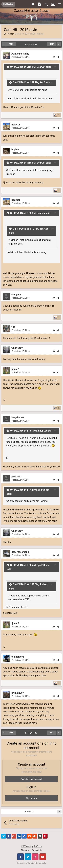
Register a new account (32, 779)
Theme (25, 850)
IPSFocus (38, 846)
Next (52, 44)
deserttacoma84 (20, 552)
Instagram (35, 857)
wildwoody (17, 348)
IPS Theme (26, 846)
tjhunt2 (15, 369)
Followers (29, 812)
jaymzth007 (18, 693)
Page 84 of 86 (32, 44)
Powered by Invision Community (32, 863)
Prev (11, 44)
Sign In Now (31, 798)
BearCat (16, 125)
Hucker (10, 34)
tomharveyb (18, 657)
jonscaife (16, 477)
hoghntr (16, 149)
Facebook (20, 857)
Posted (21, 57)
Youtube (43, 857)
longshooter (18, 417)
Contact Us (37, 850)
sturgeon (16, 295)
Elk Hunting (38, 34)
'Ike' (13, 327)
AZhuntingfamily (20, 54)
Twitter (28, 857)
